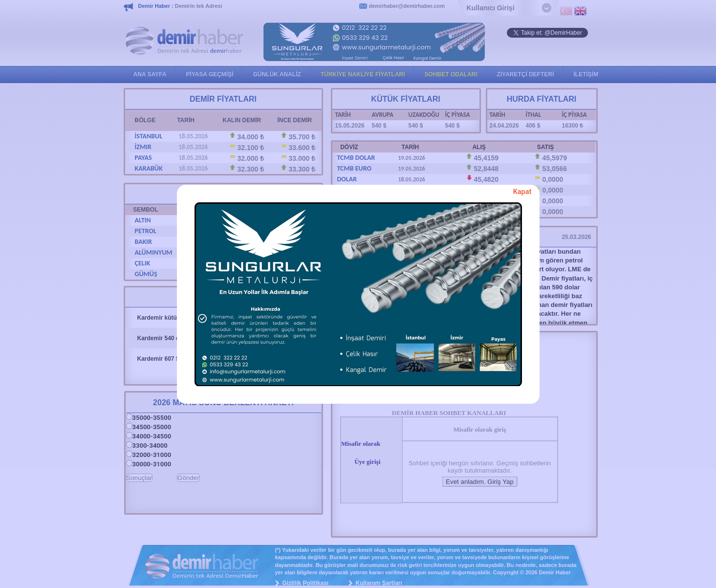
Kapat (522, 192)
